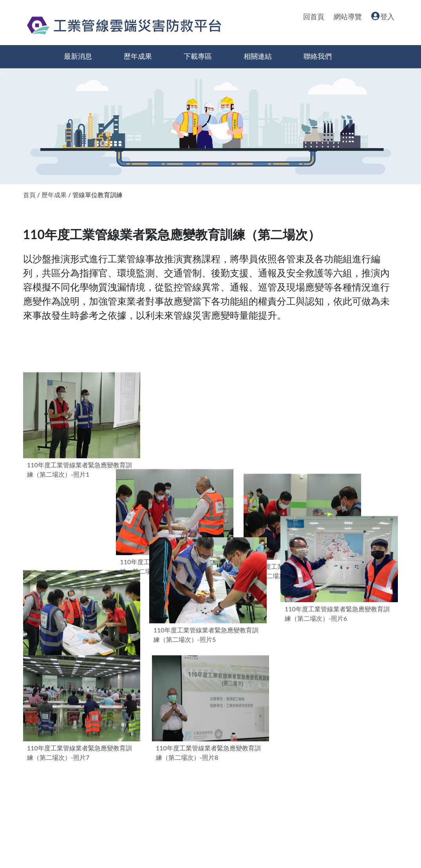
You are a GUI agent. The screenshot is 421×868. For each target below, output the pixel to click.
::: (2, 73)
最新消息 (78, 56)
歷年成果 (138, 56)
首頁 (29, 195)
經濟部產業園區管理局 (86, 803)
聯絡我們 (318, 56)
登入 (383, 17)
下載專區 (198, 56)
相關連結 (258, 56)
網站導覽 (348, 17)
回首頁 (314, 17)
